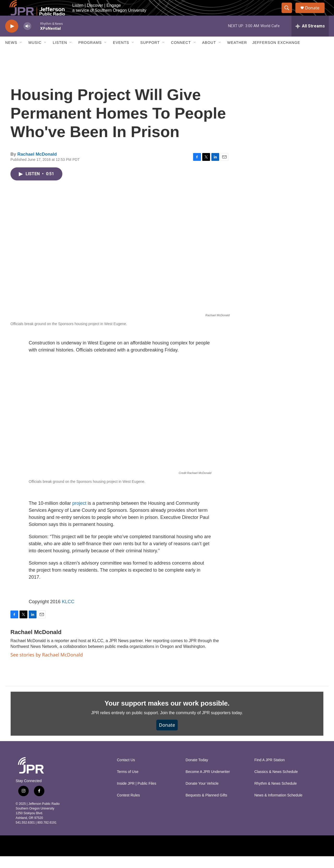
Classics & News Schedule (276, 784)
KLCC (68, 613)
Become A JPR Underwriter (208, 784)
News (11, 54)
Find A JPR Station (270, 772)
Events (121, 54)
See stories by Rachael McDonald (47, 666)
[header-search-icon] (289, 14)
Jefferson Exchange (276, 54)
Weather (237, 54)
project (80, 515)
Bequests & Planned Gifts (206, 807)
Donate (315, 14)
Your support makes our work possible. (167, 715)
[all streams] (310, 38)
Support (150, 54)
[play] (12, 38)
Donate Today (197, 772)
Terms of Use (128, 784)
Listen (60, 54)
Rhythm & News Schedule (276, 795)
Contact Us (126, 772)
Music (35, 54)
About (209, 54)
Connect (181, 54)
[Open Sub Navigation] (21, 54)
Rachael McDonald (37, 166)
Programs (90, 54)
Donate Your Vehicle (202, 795)
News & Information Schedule (278, 807)
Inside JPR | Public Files (137, 795)
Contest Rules (128, 807)
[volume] (27, 38)
